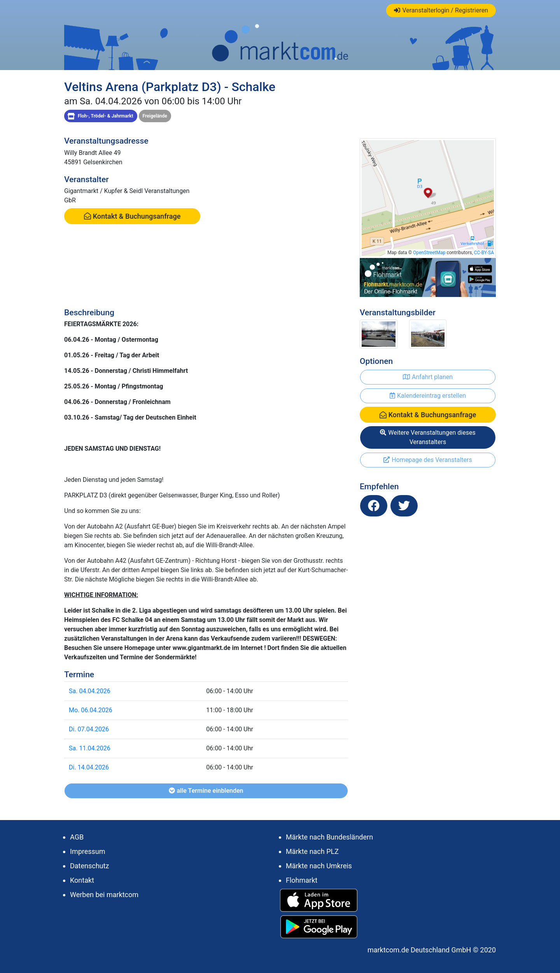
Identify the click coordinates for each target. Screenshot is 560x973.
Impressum (88, 851)
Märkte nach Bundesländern (329, 837)
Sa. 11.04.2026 (90, 748)
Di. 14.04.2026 (89, 767)
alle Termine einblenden (206, 791)
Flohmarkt (302, 880)
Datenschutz (89, 866)
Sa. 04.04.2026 (90, 691)
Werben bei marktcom (104, 895)
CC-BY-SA (484, 253)
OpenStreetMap (429, 253)
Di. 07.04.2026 (89, 729)
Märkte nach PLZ (312, 851)
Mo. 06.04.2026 (91, 710)
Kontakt (82, 880)
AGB (77, 837)
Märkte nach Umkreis (319, 866)
